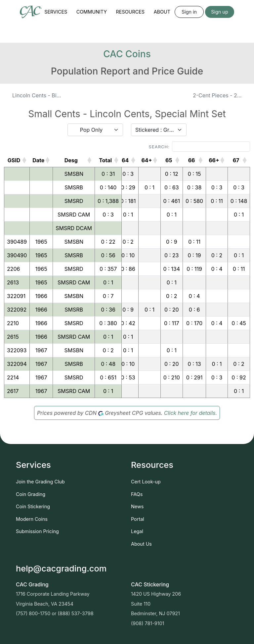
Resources (130, 12)
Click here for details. (190, 413)
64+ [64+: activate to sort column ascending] (147, 160)
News (137, 506)
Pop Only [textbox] (91, 130)
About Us (141, 544)
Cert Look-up (146, 482)
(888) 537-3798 (76, 613)
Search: (199, 147)
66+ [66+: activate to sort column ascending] (214, 160)
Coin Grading (31, 494)
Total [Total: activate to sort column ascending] (105, 160)
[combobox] (95, 130)
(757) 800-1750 (33, 613)
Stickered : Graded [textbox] (155, 130)
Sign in (189, 12)
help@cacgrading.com (61, 568)
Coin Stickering (33, 506)
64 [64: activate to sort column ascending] (125, 160)
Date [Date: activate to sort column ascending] (38, 160)
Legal (137, 531)
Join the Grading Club (40, 482)
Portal (138, 519)
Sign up (219, 12)
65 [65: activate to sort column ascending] (169, 160)
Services (56, 12)
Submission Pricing (37, 531)
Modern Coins (32, 519)
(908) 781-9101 (148, 623)
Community (92, 12)
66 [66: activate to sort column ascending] (192, 160)
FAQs (137, 494)
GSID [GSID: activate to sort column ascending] (14, 160)
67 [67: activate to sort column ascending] (236, 160)
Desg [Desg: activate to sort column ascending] (71, 160)
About (162, 12)
